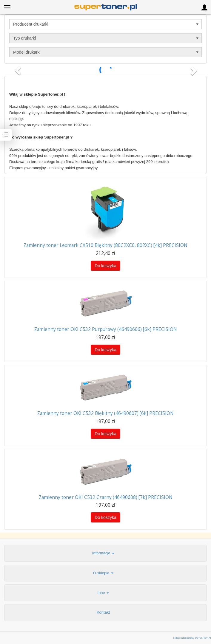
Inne (103, 593)
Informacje (103, 553)
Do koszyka (105, 266)
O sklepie (103, 573)
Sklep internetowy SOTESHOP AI (192, 638)
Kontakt (103, 612)
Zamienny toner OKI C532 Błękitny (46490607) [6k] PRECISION (105, 413)
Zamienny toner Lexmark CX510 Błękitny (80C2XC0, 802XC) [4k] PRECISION (105, 245)
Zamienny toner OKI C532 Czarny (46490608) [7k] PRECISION (106, 497)
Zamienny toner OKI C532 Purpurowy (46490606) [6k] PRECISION (106, 329)
